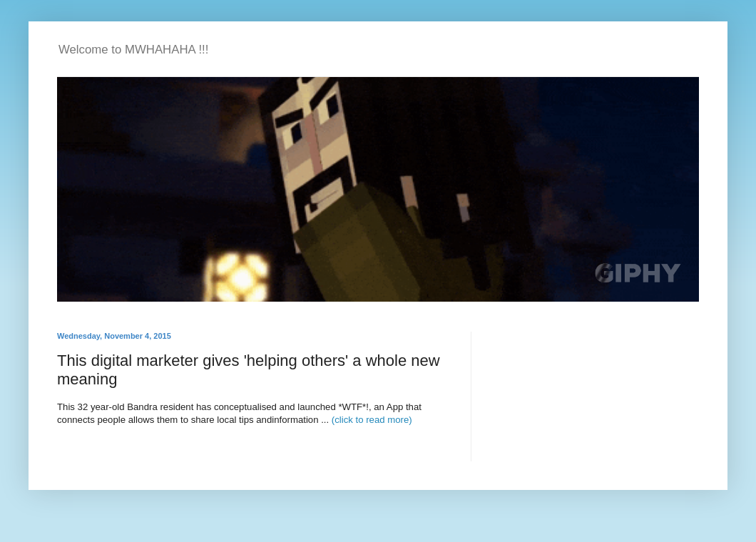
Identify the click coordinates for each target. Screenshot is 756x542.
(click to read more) (372, 420)
